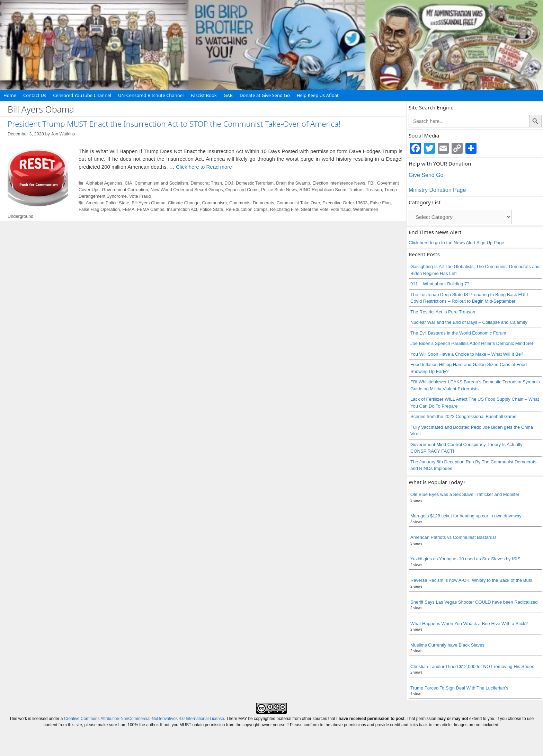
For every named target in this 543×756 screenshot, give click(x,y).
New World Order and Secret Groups (187, 190)
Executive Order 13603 (345, 203)
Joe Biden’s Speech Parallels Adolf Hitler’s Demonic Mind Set (472, 343)
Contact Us (35, 95)
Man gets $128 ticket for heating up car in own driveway (466, 516)
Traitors (356, 190)
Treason (374, 190)
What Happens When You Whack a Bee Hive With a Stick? (469, 624)
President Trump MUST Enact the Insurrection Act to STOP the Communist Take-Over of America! (174, 124)
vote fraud (341, 209)
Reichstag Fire (284, 209)
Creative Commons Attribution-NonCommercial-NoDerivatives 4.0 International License (144, 719)
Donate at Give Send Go (265, 95)
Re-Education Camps (247, 209)
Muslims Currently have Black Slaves (447, 645)
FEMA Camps (151, 209)
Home (10, 95)
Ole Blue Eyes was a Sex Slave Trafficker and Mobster (465, 494)
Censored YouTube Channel (82, 95)
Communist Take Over (298, 203)
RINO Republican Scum (323, 190)
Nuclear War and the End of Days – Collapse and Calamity (469, 322)
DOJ (229, 183)
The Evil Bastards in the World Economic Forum (458, 333)
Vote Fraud (140, 196)
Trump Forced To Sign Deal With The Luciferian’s (459, 688)
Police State (211, 209)
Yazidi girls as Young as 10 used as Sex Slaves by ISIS (465, 559)
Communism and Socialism (161, 183)
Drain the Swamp (293, 183)
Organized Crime (242, 190)
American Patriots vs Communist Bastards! (453, 537)
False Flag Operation (99, 209)
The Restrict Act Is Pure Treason (443, 312)
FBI (371, 183)
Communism (214, 203)
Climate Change (184, 203)
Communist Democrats (252, 203)
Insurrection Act (182, 209)
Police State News (279, 190)
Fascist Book (203, 95)
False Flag (381, 203)
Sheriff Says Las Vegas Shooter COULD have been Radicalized (474, 602)
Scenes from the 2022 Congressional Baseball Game (463, 416)
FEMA (128, 209)
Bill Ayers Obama (149, 203)
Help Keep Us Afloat (318, 95)
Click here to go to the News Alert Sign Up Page (456, 243)
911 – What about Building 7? (440, 284)
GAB (228, 95)
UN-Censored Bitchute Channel (151, 95)
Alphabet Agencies (104, 183)
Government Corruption (125, 190)
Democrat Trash (206, 183)
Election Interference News (339, 183)
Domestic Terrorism (255, 183)
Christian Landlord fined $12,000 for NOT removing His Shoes (472, 666)
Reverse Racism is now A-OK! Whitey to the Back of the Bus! (471, 580)
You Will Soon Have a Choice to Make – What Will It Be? (467, 354)
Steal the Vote (315, 209)
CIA (128, 183)
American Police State (108, 203)
